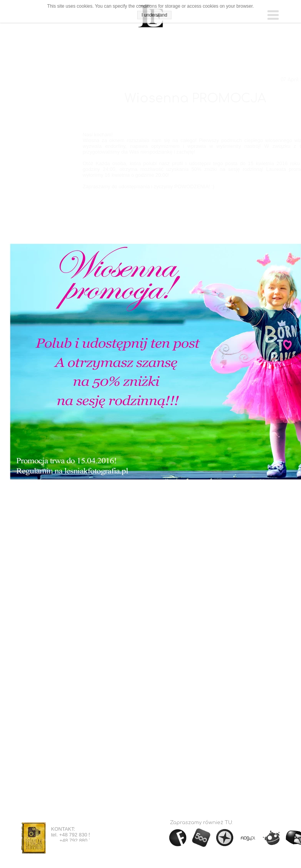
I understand (154, 15)
